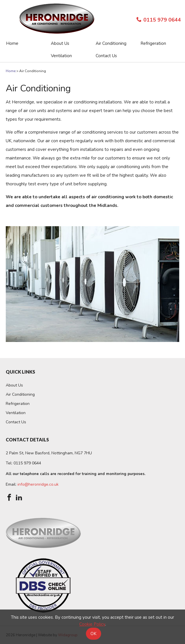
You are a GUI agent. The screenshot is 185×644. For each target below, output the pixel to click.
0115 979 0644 (159, 20)
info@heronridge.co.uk (38, 484)
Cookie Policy (92, 624)
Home (11, 71)
